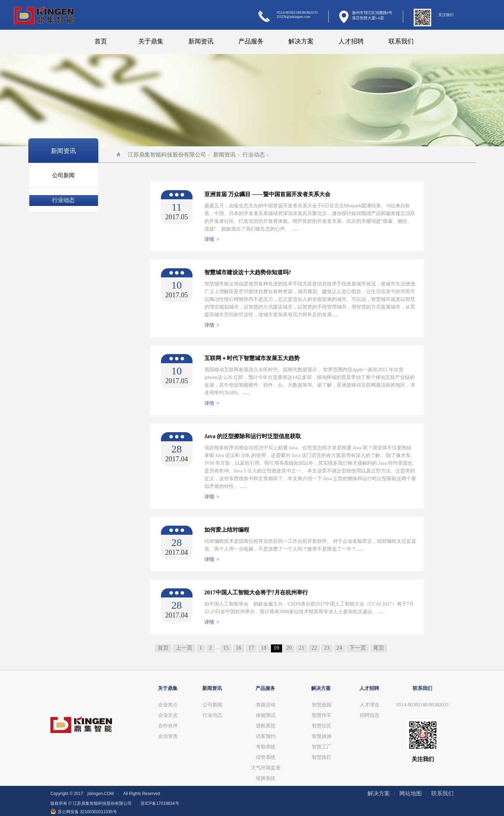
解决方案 (301, 41)
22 (314, 648)
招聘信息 (370, 715)
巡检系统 (266, 726)
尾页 (379, 648)
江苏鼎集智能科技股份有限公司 (161, 155)
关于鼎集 (151, 41)
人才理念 (370, 705)
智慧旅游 (322, 736)
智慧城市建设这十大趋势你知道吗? (248, 272)
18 (264, 648)
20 (289, 648)
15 (226, 648)
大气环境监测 (266, 768)
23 (327, 648)
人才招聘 (351, 41)
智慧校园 (322, 705)
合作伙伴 (168, 726)
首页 (101, 41)
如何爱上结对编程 (227, 530)
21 (302, 648)
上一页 (184, 648)
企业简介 (168, 705)
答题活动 (266, 705)
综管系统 (266, 757)
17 (251, 648)
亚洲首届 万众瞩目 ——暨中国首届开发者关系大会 (267, 194)
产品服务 (251, 41)
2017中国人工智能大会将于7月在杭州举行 (256, 592)
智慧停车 (322, 715)
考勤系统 (266, 747)
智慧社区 (322, 726)
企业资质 (168, 736)
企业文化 (168, 715)
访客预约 (266, 736)
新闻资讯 (201, 41)
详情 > (212, 239)
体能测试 (266, 715)
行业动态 (63, 200)
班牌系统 (266, 778)
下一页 (358, 648)
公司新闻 (63, 175)
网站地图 (411, 793)
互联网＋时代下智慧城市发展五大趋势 (252, 358)
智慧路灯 (322, 757)
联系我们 (401, 41)
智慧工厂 (322, 747)
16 (239, 648)
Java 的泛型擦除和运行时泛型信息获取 (253, 436)
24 (339, 648)
